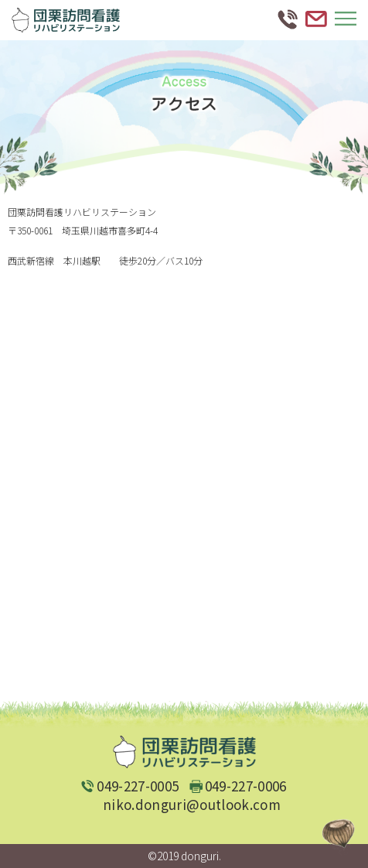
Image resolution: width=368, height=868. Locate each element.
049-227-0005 (138, 786)
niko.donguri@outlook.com (192, 805)
